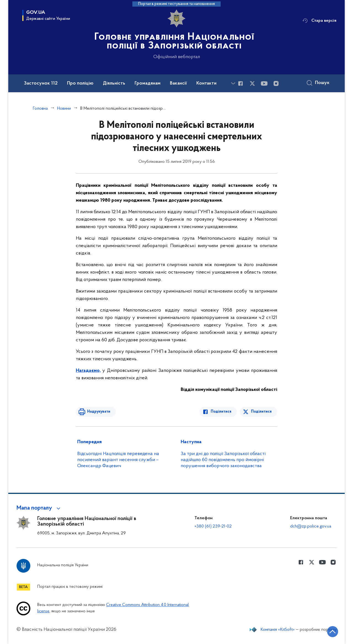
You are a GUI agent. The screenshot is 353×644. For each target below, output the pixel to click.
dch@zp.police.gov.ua (311, 526)
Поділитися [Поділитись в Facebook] (221, 412)
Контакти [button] (206, 83)
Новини (64, 109)
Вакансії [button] (178, 83)
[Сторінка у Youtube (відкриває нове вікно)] (264, 83)
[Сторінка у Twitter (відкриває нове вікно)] (252, 83)
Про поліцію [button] (80, 83)
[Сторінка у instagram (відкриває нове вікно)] (276, 83)
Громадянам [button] (148, 83)
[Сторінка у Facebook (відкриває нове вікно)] (240, 83)
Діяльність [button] (114, 83)
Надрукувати (98, 412)
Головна (40, 109)
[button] (39, 508)
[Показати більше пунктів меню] (233, 83)
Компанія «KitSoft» (278, 630)
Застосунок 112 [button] (41, 83)
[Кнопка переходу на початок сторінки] (332, 632)
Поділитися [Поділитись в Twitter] (261, 412)
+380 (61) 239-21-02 (213, 526)
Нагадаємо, (88, 371)
